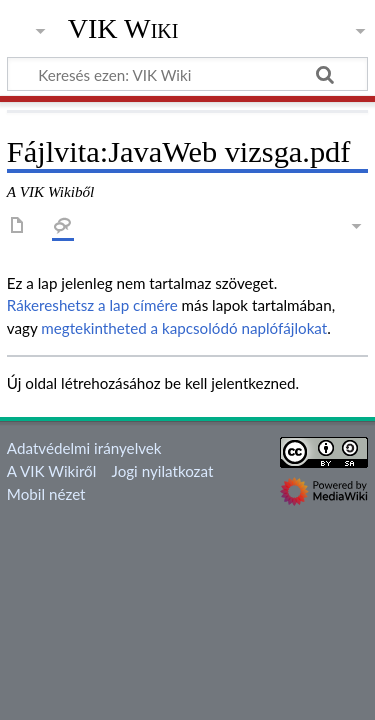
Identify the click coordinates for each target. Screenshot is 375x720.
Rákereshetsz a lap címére (92, 305)
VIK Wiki (123, 29)
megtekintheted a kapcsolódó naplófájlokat (184, 328)
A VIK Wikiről (51, 471)
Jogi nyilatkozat (163, 471)
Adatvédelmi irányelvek (84, 448)
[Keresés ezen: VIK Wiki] (187, 74)
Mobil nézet (46, 494)
